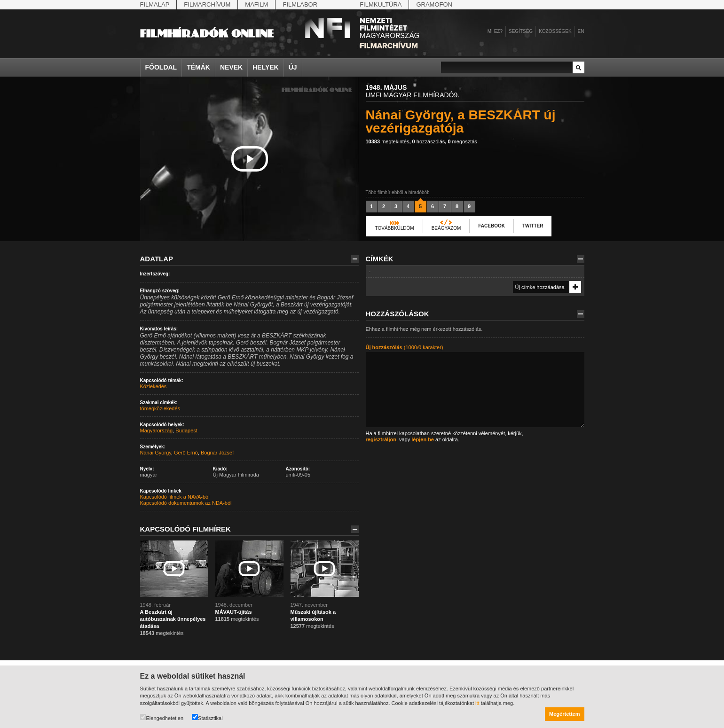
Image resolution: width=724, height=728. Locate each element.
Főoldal (161, 67)
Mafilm (256, 4)
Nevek (231, 67)
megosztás (462, 141)
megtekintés (388, 141)
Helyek (266, 67)
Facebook (492, 226)
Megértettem (564, 714)
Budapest (186, 431)
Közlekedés (153, 386)
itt (477, 703)
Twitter (533, 226)
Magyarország (157, 431)
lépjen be (423, 439)
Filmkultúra (381, 4)
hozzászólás (429, 141)
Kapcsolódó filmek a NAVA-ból (175, 497)
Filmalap (155, 4)
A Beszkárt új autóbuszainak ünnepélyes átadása (173, 619)
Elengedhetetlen (162, 717)
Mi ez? (495, 31)
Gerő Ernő (186, 453)
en (581, 31)
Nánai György (156, 453)
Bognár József (217, 453)
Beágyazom (446, 228)
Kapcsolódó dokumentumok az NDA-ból (186, 503)
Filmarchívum (207, 4)
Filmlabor (300, 4)
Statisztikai (207, 717)
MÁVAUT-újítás (234, 612)
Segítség (521, 31)
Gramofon (434, 4)
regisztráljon (381, 439)
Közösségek (555, 31)
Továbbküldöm (395, 228)
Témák (198, 67)
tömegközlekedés (160, 408)
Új (293, 67)
